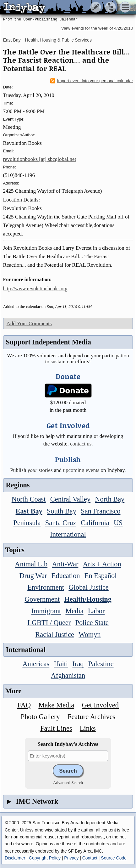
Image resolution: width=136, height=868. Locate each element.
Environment (46, 587)
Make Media (56, 705)
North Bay (110, 499)
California (95, 523)
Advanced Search (68, 783)
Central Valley (70, 499)
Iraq (78, 664)
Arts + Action (102, 564)
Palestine (101, 664)
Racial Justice (55, 635)
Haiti (61, 664)
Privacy (71, 858)
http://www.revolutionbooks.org (35, 289)
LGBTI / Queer (49, 623)
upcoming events (81, 470)
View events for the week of (97, 28)
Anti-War (65, 564)
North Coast (29, 499)
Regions (18, 485)
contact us (81, 444)
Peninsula (27, 523)
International (68, 534)
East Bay (12, 40)
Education (66, 576)
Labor (96, 611)
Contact (90, 858)
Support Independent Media (49, 342)
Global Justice (88, 587)
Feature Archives (91, 717)
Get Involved (100, 705)
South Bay (62, 511)
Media (74, 611)
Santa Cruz (61, 523)
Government (42, 599)
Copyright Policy (45, 858)
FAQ (24, 705)
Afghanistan (68, 675)
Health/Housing (88, 599)
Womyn (90, 635)
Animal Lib (31, 564)
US (118, 523)
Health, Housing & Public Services (58, 40)
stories (40, 470)
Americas (36, 664)
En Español (101, 576)
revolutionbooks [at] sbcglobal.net (40, 159)
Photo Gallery (40, 717)
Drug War (33, 576)
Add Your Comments (29, 323)
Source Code (114, 858)
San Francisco (101, 511)
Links (88, 728)
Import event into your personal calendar (92, 81)
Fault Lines (56, 728)
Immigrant (46, 611)
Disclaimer (15, 858)
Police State (92, 623)
